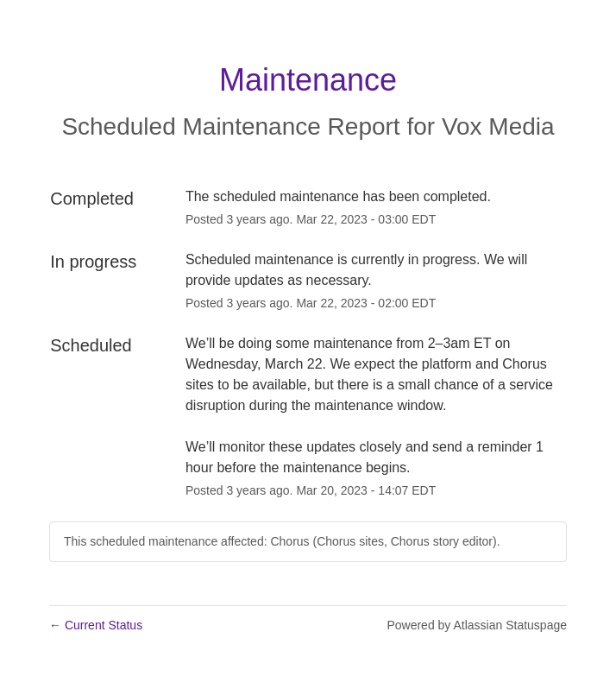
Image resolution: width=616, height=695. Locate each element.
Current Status (96, 625)
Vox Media (498, 126)
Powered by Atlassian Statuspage (477, 625)
